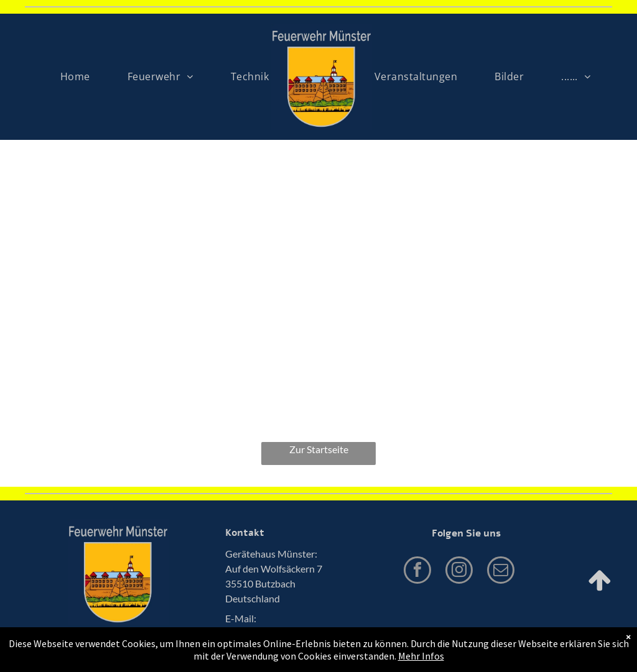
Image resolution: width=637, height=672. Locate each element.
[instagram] (459, 572)
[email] (501, 572)
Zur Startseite (319, 449)
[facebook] (417, 572)
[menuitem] (75, 76)
